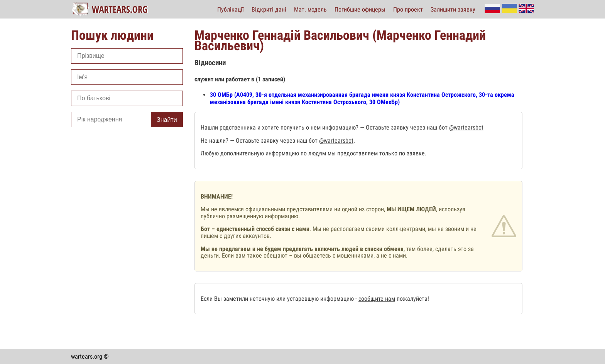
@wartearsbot (466, 127)
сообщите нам (377, 299)
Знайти (167, 120)
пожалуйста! (412, 299)
